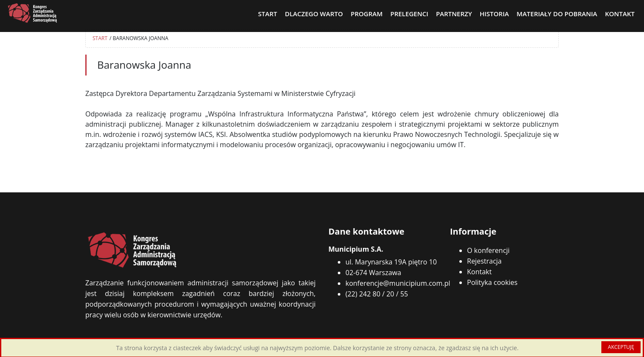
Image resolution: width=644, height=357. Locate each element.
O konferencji (488, 250)
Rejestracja (484, 261)
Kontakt (479, 272)
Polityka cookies (492, 282)
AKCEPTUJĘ (621, 347)
